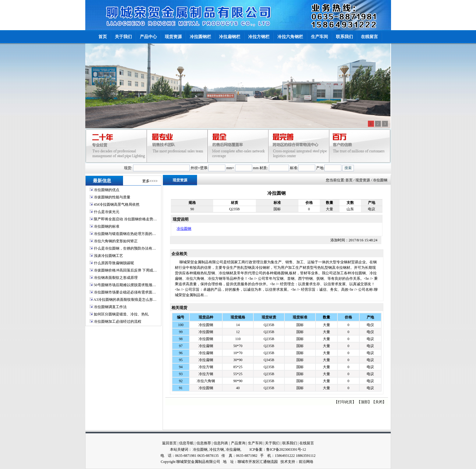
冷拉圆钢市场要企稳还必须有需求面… (125, 292)
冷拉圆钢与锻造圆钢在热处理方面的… (125, 234)
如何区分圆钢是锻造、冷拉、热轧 (121, 314)
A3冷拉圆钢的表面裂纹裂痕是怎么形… (125, 300)
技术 (284, 462)
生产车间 (255, 443)
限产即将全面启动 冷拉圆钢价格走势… (125, 219)
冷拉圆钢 (184, 229)
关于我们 (272, 443)
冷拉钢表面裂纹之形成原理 (116, 278)
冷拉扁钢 (206, 346)
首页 (349, 180)
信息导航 (186, 443)
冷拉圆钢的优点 (107, 190)
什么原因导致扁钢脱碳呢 (114, 263)
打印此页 (345, 402)
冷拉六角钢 (206, 381)
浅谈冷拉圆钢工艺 (108, 256)
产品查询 (238, 443)
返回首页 (169, 443)
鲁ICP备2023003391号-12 (286, 449)
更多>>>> (150, 181)
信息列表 (221, 443)
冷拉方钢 (206, 367)
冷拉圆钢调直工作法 (110, 307)
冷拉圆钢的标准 (107, 226)
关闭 (379, 402)
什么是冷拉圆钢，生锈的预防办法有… (125, 248)
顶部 (364, 402)
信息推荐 (204, 443)
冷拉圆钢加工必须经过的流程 (118, 322)
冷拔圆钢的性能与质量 (112, 197)
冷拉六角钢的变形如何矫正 (116, 241)
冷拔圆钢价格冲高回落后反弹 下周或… (125, 270)
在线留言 (307, 443)
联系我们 (290, 443)
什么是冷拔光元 (107, 212)
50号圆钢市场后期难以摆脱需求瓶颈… (125, 285)
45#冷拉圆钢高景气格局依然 (117, 204)
